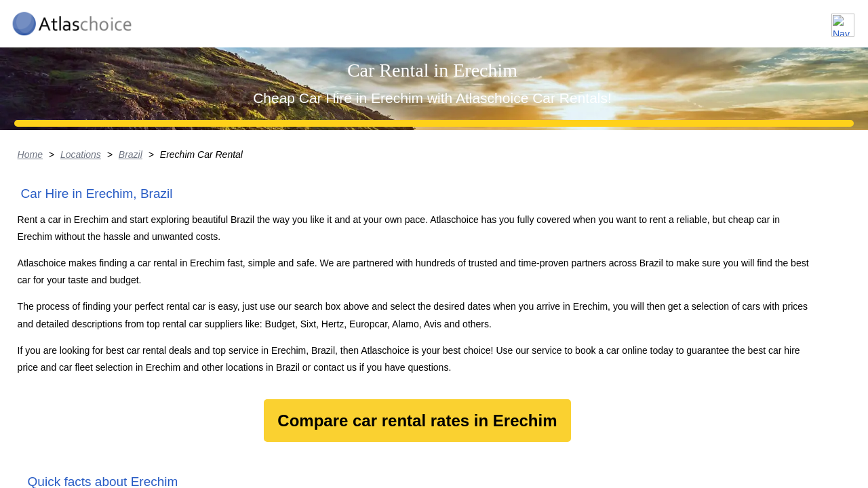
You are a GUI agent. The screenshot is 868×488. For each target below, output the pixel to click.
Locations (636, 19)
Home (57, 261)
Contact (822, 19)
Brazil (158, 261)
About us (708, 19)
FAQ (766, 19)
